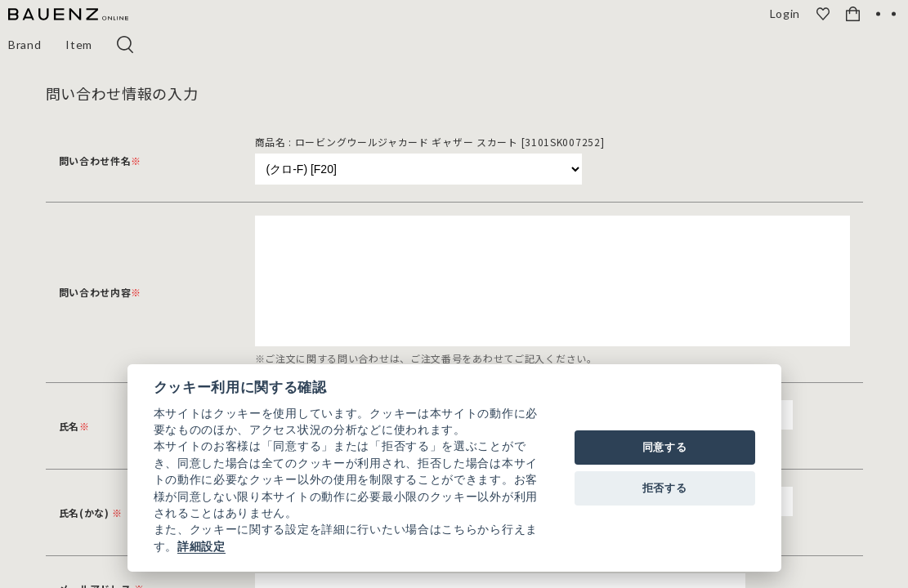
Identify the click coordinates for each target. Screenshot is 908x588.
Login (786, 14)
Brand (25, 45)
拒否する (665, 488)
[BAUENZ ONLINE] (68, 15)
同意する (665, 447)
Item (80, 45)
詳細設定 (201, 546)
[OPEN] (886, 14)
